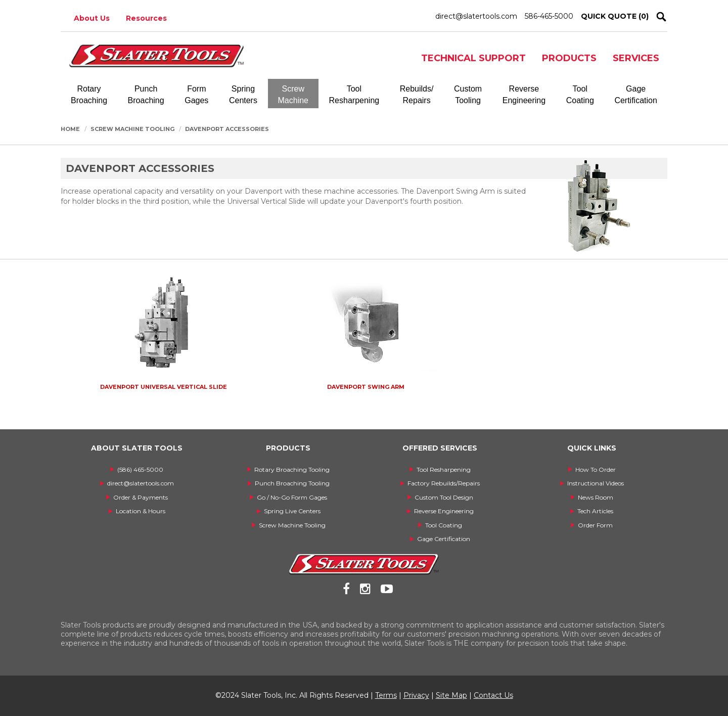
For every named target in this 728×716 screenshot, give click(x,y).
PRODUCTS (569, 58)
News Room (596, 497)
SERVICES (636, 58)
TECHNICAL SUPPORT (473, 58)
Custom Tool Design (444, 497)
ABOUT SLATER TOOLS (137, 448)
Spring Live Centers (292, 511)
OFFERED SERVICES (440, 448)
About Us (92, 18)
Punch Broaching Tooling (292, 483)
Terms (386, 695)
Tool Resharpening (444, 469)
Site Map (451, 695)
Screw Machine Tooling (132, 129)
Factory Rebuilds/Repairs (444, 483)
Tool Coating (444, 525)
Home (70, 129)
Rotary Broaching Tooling (292, 469)
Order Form (595, 525)
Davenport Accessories (227, 129)
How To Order (596, 469)
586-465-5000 (549, 16)
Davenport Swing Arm (366, 387)
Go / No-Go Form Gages (292, 497)
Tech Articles (595, 511)
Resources (146, 18)
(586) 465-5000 (140, 469)
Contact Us (493, 695)
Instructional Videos (596, 483)
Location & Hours (141, 511)
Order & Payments (141, 497)
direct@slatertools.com (476, 16)
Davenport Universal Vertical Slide (164, 387)
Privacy (416, 695)
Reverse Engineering (444, 511)
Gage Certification (444, 539)
